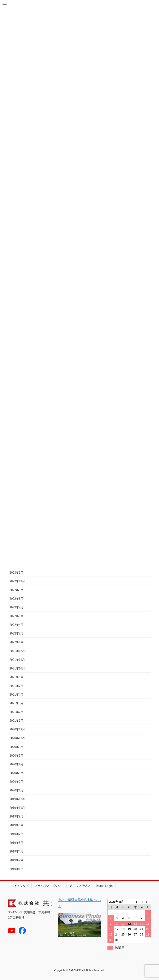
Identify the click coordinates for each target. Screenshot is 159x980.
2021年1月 (16, 720)
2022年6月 (16, 616)
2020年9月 (16, 747)
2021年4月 (16, 694)
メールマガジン (80, 886)
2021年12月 (17, 651)
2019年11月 (17, 808)
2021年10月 (17, 668)
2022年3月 (16, 633)
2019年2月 (16, 860)
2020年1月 (16, 790)
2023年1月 (16, 572)
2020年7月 (16, 755)
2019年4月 (16, 851)
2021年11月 (17, 660)
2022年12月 (17, 581)
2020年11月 (17, 738)
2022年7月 (16, 607)
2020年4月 (16, 764)
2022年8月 (16, 598)
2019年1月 (16, 869)
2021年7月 (16, 686)
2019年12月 (17, 799)
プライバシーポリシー (49, 886)
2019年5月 (16, 843)
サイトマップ (20, 886)
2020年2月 (16, 781)
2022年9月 (16, 590)
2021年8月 (16, 677)
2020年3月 (16, 773)
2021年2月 (16, 712)
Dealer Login (104, 886)
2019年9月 (16, 816)
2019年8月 (16, 825)
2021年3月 (16, 703)
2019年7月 (16, 834)
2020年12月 (17, 729)
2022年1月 (16, 642)
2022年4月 (16, 625)
